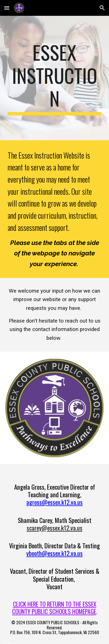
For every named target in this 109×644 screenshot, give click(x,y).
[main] (54, 78)
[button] (7, 8)
